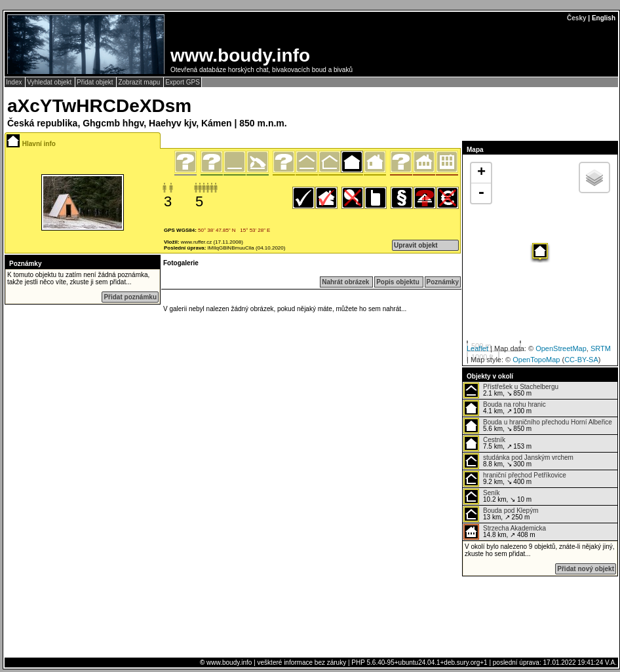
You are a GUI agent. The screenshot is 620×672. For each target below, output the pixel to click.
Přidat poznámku (130, 297)
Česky (576, 18)
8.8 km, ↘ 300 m (518, 461)
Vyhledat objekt (50, 82)
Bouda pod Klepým (511, 511)
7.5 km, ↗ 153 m (497, 443)
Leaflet (477, 348)
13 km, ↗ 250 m (501, 514)
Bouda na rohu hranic (514, 404)
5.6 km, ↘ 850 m (538, 426)
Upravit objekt (416, 245)
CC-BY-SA (581, 360)
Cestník (494, 440)
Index (15, 82)
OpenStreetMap (561, 348)
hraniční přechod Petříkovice (525, 475)
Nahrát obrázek (346, 282)
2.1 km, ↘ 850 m (511, 390)
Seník (492, 493)
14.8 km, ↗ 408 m (505, 532)
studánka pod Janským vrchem (528, 457)
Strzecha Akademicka (514, 528)
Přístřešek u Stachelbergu (521, 387)
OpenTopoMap (536, 360)
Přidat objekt (96, 82)
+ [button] (481, 173)
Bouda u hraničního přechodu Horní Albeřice (548, 422)
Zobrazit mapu (140, 82)
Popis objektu (398, 282)
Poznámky (443, 282)
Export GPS (183, 82)
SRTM (601, 348)
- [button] (481, 193)
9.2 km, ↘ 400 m (515, 479)
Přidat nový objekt (586, 569)
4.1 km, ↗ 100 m (505, 408)
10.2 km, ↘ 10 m (497, 496)
